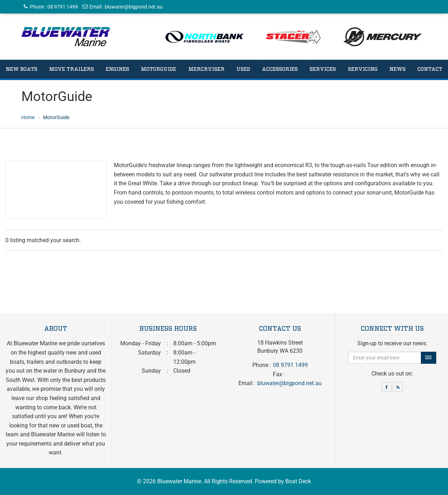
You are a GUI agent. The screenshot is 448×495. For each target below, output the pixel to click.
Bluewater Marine (179, 481)
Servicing (363, 69)
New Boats (22, 69)
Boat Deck (298, 481)
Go (428, 358)
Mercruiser (206, 69)
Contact (430, 69)
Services (323, 69)
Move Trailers (72, 69)
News (397, 69)
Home (28, 117)
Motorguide (159, 69)
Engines (117, 69)
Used (243, 69)
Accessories (280, 69)
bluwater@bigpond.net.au (134, 7)
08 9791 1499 (63, 7)
